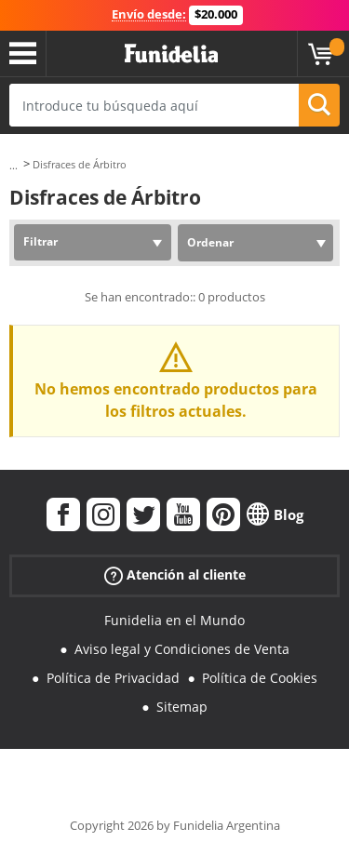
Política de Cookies (260, 678)
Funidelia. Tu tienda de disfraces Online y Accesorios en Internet (171, 54)
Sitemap (182, 707)
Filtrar (40, 241)
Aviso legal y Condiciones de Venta (182, 649)
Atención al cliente (175, 575)
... (13, 165)
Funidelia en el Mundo (174, 620)
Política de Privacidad (113, 678)
